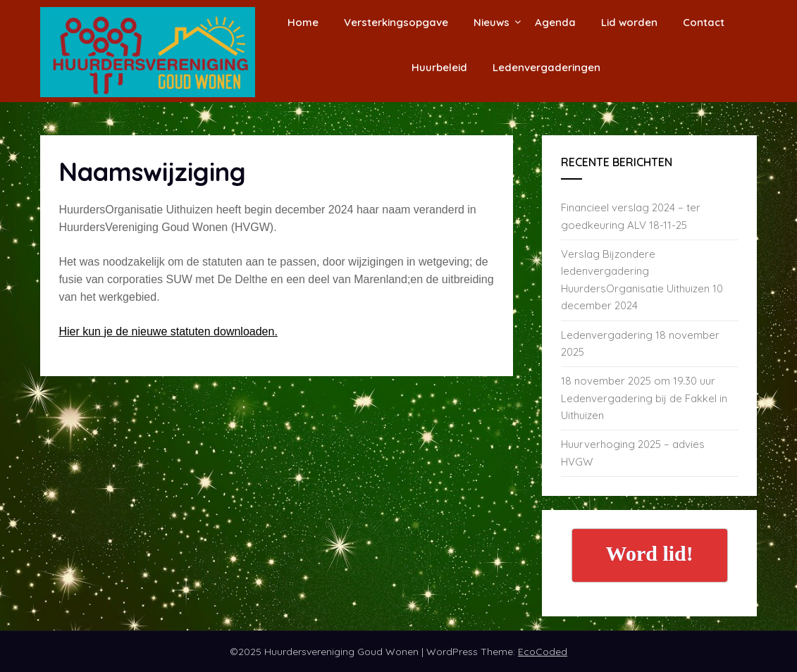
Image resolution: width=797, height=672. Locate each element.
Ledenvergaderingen (546, 67)
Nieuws (492, 22)
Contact (704, 22)
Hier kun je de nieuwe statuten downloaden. (168, 331)
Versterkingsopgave (396, 22)
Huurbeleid (439, 67)
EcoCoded (543, 652)
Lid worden (629, 22)
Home (303, 22)
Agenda (555, 22)
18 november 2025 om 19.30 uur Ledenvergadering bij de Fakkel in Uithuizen (644, 398)
